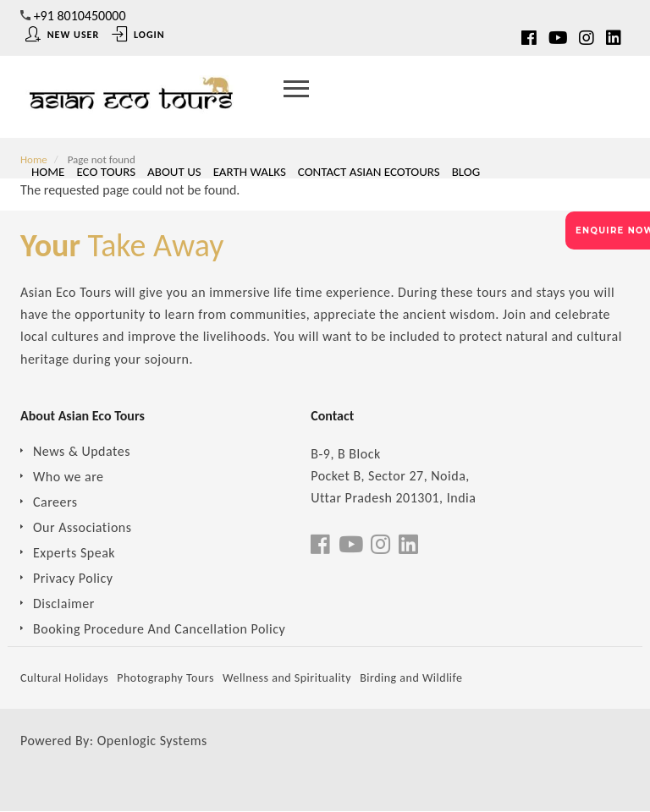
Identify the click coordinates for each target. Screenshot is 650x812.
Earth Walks (250, 172)
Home (48, 172)
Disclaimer (64, 604)
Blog (466, 172)
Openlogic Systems (152, 741)
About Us (174, 172)
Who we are (69, 477)
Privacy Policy (73, 578)
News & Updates (82, 451)
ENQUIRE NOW (613, 230)
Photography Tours (165, 678)
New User (62, 35)
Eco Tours (106, 172)
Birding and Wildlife (411, 678)
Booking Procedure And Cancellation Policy (159, 629)
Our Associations (83, 527)
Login (138, 35)
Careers (55, 502)
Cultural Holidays (64, 678)
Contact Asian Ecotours (369, 172)
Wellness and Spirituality (287, 678)
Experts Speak (74, 553)
